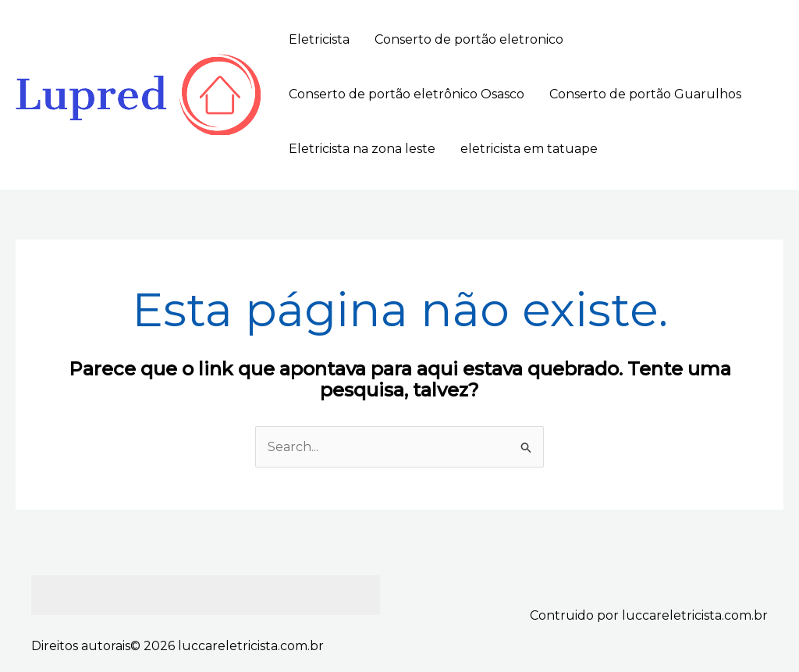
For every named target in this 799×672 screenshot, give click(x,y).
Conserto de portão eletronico (469, 39)
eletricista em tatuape (529, 149)
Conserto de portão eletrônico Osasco (407, 94)
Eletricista (319, 39)
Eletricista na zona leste (362, 149)
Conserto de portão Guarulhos (645, 94)
